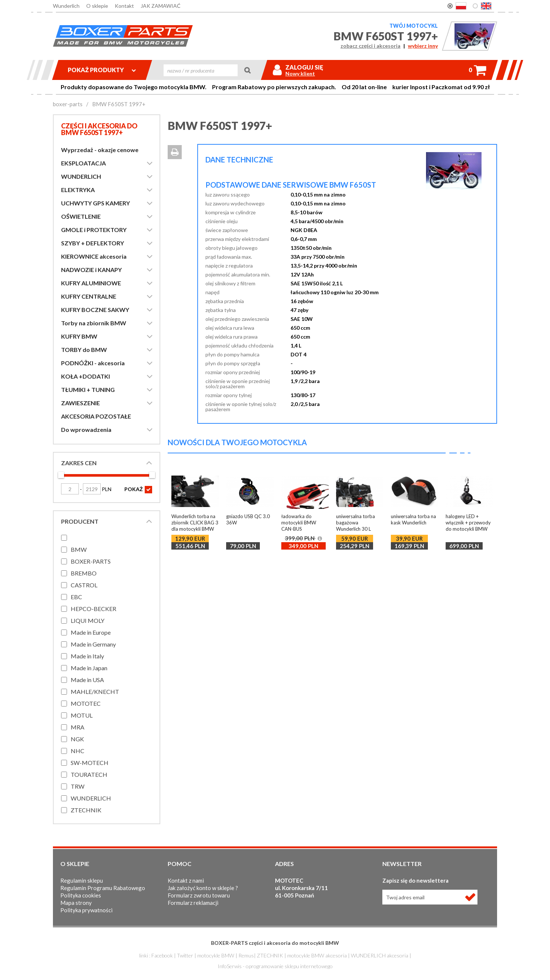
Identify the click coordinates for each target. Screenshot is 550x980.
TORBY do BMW (84, 350)
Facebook (162, 955)
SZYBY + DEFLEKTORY (93, 243)
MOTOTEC (86, 703)
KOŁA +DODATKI (85, 376)
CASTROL (84, 585)
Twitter (185, 955)
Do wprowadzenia (86, 429)
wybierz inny (423, 46)
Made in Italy (87, 656)
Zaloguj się (304, 67)
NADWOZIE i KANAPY (91, 270)
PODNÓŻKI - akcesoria (93, 363)
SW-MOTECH (90, 763)
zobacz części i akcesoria (370, 46)
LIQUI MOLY (88, 620)
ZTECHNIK (86, 810)
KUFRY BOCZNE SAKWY (95, 310)
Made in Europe (91, 632)
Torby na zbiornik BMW (94, 323)
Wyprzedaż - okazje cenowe (100, 150)
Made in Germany (93, 644)
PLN (97, 489)
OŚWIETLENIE (81, 216)
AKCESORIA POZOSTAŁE (96, 416)
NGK (77, 739)
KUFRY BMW (79, 336)
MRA (78, 727)
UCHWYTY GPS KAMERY (95, 203)
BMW (79, 549)
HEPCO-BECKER (93, 609)
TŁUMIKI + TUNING (88, 390)
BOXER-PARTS (91, 561)
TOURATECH (89, 774)
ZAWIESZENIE (81, 403)
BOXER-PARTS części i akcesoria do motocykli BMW (275, 943)
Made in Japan (89, 668)
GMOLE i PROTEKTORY (94, 230)
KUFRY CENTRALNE (89, 296)
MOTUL (82, 715)
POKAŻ (138, 490)
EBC (76, 597)
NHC (78, 751)
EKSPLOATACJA (83, 163)
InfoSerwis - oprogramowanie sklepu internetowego (275, 966)
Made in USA (87, 680)
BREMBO (84, 573)
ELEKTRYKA (78, 190)
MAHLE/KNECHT (95, 692)
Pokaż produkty (102, 70)
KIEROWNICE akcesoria (94, 256)
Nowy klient (300, 74)
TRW (78, 786)
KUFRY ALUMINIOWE (91, 283)
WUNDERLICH (81, 176)
